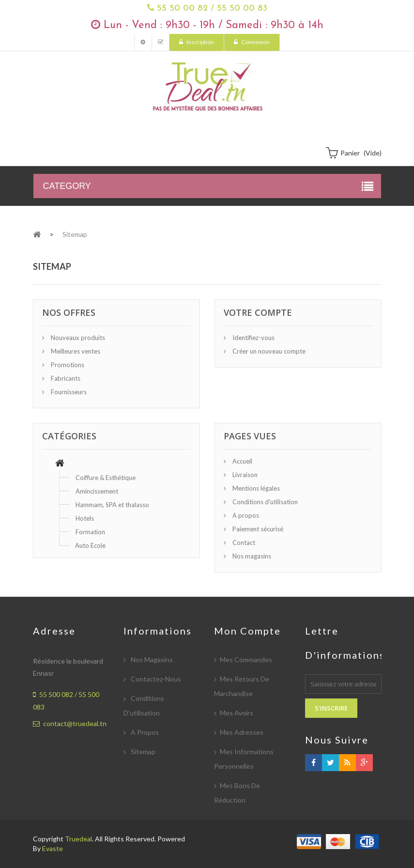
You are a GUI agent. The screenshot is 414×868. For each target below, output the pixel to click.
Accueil (242, 461)
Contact (243, 542)
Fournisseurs (68, 392)
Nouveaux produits (77, 338)
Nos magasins (251, 556)
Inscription (200, 42)
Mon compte (143, 42)
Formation (90, 532)
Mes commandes (246, 659)
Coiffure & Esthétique (106, 478)
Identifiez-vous (253, 338)
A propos (245, 515)
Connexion (255, 42)
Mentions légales (255, 488)
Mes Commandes (161, 42)
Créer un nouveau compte (268, 351)
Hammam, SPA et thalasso (112, 505)
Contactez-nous (155, 679)
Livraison (244, 475)
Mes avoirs (237, 713)
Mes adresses (242, 732)
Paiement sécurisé (257, 529)
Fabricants (65, 378)
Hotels (85, 518)
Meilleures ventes (75, 351)
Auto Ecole (90, 545)
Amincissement (97, 491)
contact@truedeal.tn (75, 723)
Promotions (67, 365)
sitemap (142, 752)
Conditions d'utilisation (264, 502)
